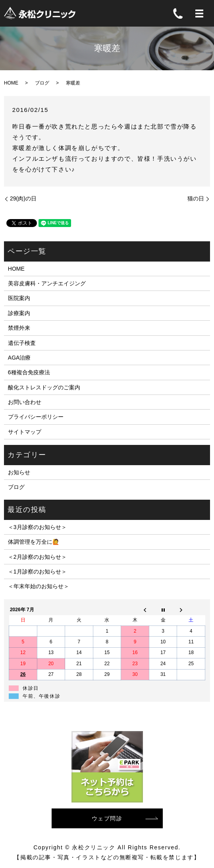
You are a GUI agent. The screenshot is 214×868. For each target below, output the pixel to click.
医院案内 (19, 298)
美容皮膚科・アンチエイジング (47, 283)
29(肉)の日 (23, 198)
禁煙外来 (19, 328)
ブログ (42, 83)
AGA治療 (19, 358)
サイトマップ (25, 432)
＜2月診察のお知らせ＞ (37, 557)
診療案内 (19, 313)
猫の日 (196, 198)
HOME (11, 83)
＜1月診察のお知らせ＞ (37, 572)
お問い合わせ (25, 402)
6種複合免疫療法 (29, 372)
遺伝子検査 (22, 343)
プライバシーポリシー (36, 417)
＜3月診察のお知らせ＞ (37, 527)
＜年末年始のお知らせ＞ (39, 586)
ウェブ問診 (107, 818)
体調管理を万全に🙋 (34, 542)
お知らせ (19, 472)
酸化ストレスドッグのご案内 (44, 387)
